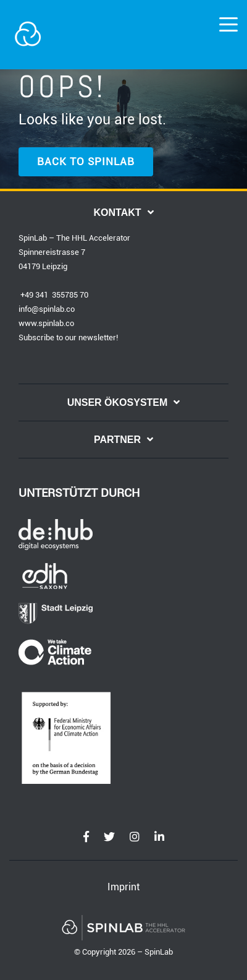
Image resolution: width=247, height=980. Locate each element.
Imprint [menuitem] (124, 887)
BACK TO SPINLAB (86, 161)
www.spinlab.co (46, 323)
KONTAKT (117, 213)
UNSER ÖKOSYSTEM (118, 402)
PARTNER (117, 440)
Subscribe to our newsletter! (68, 337)
